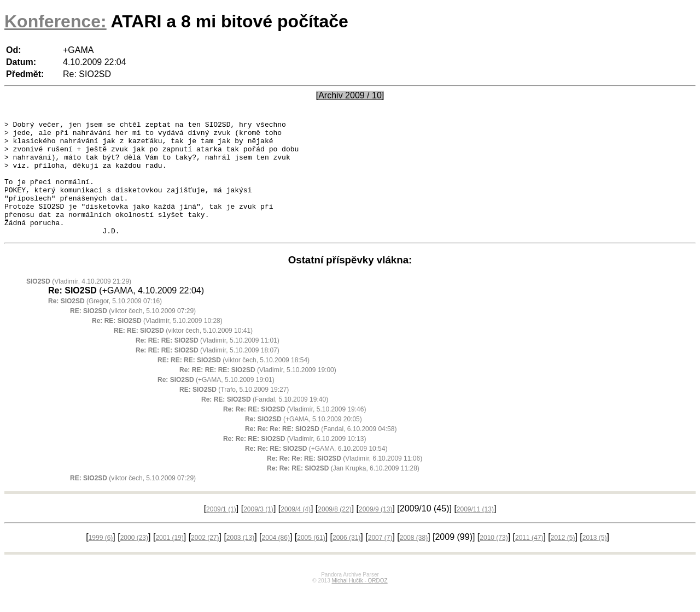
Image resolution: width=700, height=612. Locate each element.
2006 (346, 561)
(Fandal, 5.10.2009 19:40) (265, 422)
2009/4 (296, 532)
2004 (276, 561)
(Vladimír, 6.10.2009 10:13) (294, 462)
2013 (595, 561)
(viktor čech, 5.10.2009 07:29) (133, 334)
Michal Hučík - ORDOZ (359, 604)
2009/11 (475, 532)
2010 (494, 561)
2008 (414, 561)
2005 (311, 561)
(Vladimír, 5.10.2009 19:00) (258, 393)
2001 (169, 561)
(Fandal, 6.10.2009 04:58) (321, 452)
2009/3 (258, 532)
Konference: (56, 21)
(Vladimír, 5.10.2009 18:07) (208, 373)
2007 (380, 561)
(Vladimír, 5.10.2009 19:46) (294, 432)
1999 (101, 561)
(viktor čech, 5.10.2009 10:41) (183, 354)
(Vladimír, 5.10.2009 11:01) (208, 363)
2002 (205, 561)
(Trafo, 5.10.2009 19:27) (234, 413)
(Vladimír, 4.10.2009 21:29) (79, 304)
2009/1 (221, 532)
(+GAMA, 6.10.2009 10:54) (316, 472)
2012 (563, 561)
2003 (240, 561)
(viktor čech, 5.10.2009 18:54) (234, 383)
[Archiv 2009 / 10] (350, 95)
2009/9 (375, 532)
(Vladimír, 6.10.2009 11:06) (345, 481)
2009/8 (334, 532)
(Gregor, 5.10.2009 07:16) (105, 324)
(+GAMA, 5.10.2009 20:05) (304, 442)
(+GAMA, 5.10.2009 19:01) (216, 403)
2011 (529, 561)
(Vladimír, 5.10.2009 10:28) (157, 344)
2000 (134, 561)
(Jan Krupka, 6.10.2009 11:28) (343, 491)
